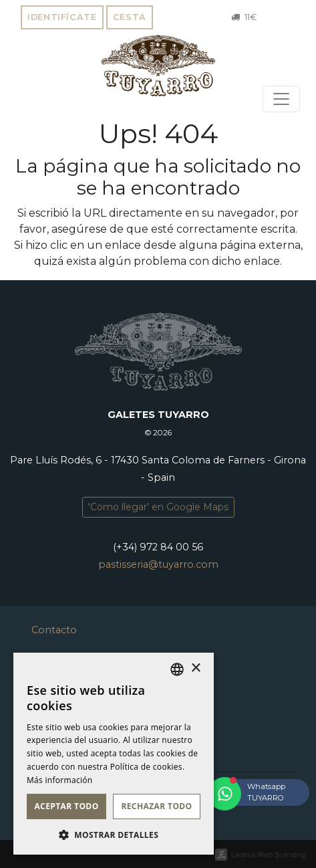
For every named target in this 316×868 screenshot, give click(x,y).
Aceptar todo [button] (66, 806)
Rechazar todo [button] (156, 806)
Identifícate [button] (62, 17)
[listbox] (177, 669)
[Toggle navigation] (281, 99)
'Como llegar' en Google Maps (158, 507)
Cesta (130, 17)
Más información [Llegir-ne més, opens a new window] (59, 780)
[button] (114, 835)
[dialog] (114, 754)
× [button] (195, 668)
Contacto (54, 630)
